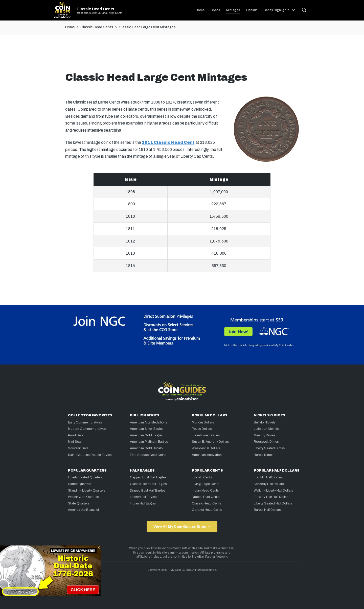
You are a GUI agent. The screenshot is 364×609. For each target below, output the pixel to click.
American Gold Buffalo (146, 448)
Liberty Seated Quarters (85, 477)
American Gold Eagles (146, 435)
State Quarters (79, 503)
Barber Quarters (80, 484)
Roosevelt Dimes (266, 442)
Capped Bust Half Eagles (148, 477)
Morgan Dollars (203, 422)
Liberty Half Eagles (143, 497)
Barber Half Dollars (267, 510)
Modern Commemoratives (87, 429)
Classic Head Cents (95, 9)
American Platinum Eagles (149, 442)
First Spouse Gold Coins (148, 455)
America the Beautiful (83, 510)
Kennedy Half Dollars (269, 484)
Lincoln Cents (202, 477)
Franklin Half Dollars (268, 477)
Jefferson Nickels (266, 429)
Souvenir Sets (78, 448)
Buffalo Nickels (265, 422)
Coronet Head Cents (207, 510)
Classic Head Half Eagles (148, 484)
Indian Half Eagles (143, 503)
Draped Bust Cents (206, 497)
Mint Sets (75, 442)
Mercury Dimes (265, 435)
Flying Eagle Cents (206, 484)
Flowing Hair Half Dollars (272, 497)
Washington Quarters (84, 497)
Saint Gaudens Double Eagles (90, 455)
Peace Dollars (202, 429)
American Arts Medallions (149, 422)
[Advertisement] (182, 55)
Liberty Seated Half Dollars (273, 503)
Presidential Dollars (206, 448)
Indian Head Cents (205, 491)
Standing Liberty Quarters (87, 491)
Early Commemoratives (85, 422)
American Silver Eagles (147, 429)
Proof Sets (76, 435)
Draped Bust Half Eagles (148, 491)
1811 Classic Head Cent (168, 142)
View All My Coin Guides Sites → (182, 526)
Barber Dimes (264, 455)
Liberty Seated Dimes (269, 448)
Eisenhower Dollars (206, 435)
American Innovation (207, 455)
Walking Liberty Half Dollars (274, 491)
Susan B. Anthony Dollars (210, 442)
